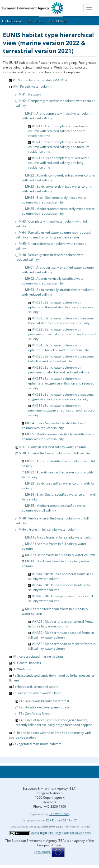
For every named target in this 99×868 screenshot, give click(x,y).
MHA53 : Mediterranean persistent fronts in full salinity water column (62, 646)
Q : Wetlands (22, 669)
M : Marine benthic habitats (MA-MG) (40, 80)
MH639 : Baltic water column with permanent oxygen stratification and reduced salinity (61, 410)
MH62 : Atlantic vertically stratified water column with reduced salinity (53, 281)
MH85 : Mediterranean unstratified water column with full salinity (54, 508)
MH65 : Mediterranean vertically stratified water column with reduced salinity (59, 437)
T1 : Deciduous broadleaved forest (44, 701)
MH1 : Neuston (30, 94)
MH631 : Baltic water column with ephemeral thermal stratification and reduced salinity (62, 307)
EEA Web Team (59, 814)
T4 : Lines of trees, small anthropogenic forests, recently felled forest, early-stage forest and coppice (54, 722)
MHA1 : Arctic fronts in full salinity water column (60, 537)
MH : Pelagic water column (32, 86)
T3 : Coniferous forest (35, 714)
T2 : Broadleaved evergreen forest (44, 707)
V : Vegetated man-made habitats (37, 744)
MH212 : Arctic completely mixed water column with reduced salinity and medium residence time (59, 147)
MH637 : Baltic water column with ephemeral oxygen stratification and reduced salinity (61, 383)
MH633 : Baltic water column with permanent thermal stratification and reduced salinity (62, 334)
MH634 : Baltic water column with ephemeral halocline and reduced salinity (58, 348)
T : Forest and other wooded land (36, 693)
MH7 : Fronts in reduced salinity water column (52, 447)
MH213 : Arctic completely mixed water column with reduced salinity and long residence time (59, 163)
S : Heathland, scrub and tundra (36, 687)
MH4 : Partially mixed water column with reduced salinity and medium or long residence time (53, 235)
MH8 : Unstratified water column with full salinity (54, 453)
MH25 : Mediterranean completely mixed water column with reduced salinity (58, 211)
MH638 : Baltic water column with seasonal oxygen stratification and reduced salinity (61, 397)
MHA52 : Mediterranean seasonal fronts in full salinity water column (61, 635)
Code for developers (76, 833)
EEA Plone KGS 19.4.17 (61, 820)
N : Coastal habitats (27, 663)
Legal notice (43, 852)
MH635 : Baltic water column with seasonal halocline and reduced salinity (61, 359)
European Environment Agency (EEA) (49, 788)
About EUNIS (58, 21)
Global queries (13, 21)
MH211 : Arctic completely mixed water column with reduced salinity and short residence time (59, 131)
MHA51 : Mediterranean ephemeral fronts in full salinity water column (61, 624)
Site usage (55, 833)
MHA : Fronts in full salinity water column (49, 529)
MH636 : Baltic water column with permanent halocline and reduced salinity (59, 370)
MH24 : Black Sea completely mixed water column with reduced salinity (54, 200)
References (36, 21)
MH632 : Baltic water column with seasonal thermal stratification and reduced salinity (61, 321)
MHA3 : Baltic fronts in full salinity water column (60, 555)
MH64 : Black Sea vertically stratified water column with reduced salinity (55, 425)
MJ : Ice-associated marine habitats (38, 656)
